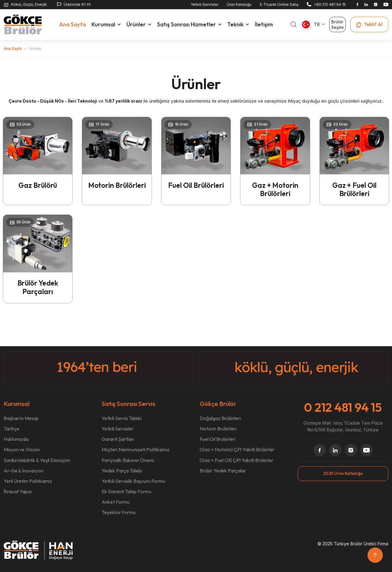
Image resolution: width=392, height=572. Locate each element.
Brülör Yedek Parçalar (223, 471)
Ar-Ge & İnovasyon (24, 471)
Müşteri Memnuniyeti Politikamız (136, 450)
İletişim (266, 24)
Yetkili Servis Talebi (122, 419)
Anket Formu (116, 502)
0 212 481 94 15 (343, 407)
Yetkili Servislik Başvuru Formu (133, 481)
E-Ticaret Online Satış (279, 4)
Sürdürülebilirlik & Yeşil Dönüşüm (37, 460)
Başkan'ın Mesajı (21, 419)
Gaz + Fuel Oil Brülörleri (354, 189)
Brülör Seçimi (337, 24)
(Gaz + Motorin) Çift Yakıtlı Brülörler (237, 450)
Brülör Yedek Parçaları (38, 287)
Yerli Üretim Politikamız (28, 481)
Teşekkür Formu (119, 512)
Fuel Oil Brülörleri (196, 185)
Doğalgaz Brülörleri (220, 419)
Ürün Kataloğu (239, 4)
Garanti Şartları (118, 439)
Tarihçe (11, 429)
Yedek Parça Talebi (122, 471)
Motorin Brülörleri (117, 189)
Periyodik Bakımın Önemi (128, 460)
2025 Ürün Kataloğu (343, 473)
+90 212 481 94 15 (330, 4)
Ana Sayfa (13, 48)
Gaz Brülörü (38, 185)
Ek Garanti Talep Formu (126, 491)
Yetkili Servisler (205, 4)
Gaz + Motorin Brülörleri (275, 189)
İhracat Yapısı (18, 491)
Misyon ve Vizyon (22, 450)
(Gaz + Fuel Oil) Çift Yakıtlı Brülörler (237, 460)
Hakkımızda (16, 439)
